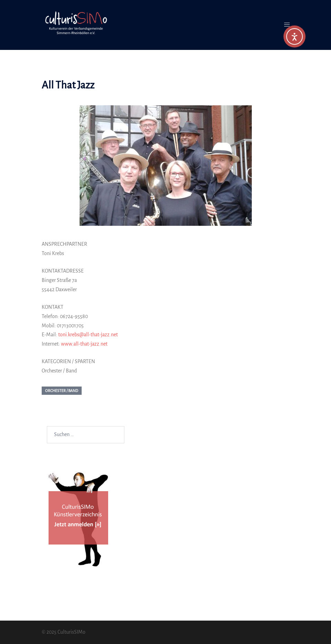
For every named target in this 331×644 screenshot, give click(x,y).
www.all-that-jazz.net (84, 344)
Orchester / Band (62, 391)
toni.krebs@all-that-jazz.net (88, 335)
